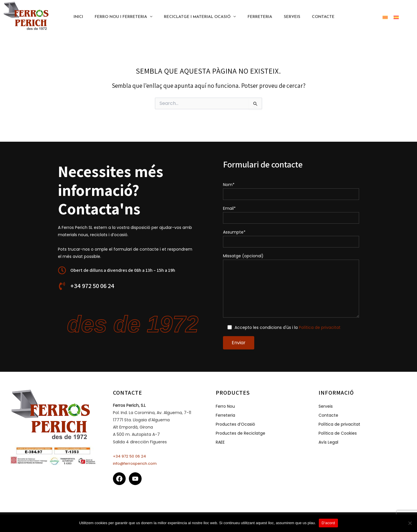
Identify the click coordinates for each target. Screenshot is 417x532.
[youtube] (136, 479)
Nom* (291, 191)
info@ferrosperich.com (136, 463)
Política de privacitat (320, 327)
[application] (154, 17)
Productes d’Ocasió (235, 424)
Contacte (328, 415)
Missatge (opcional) (291, 286)
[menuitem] (385, 17)
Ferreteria (225, 415)
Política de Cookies (338, 433)
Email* (291, 215)
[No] (410, 523)
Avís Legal (328, 442)
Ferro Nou (225, 406)
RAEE (220, 442)
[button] (369, 17)
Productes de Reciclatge (240, 433)
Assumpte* (291, 238)
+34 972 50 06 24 (131, 456)
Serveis (326, 406)
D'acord (328, 523)
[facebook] (120, 479)
